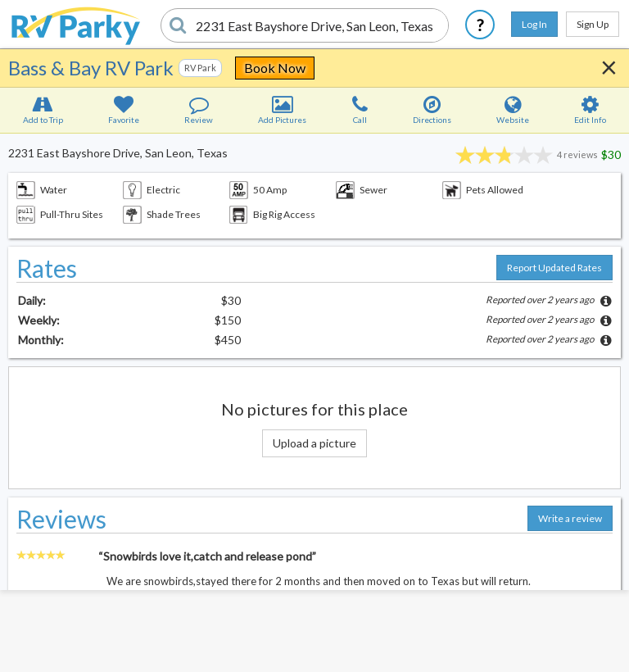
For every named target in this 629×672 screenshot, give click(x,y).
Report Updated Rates (554, 268)
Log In (534, 24)
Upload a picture (314, 443)
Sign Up (593, 24)
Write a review (570, 518)
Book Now (275, 68)
